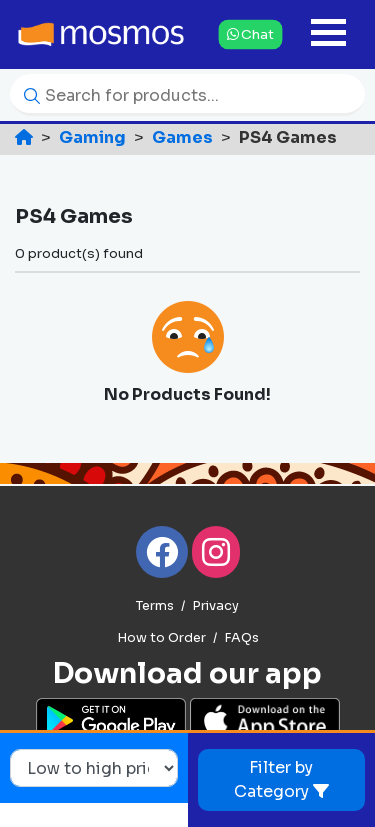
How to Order (161, 638)
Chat (250, 33)
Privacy (215, 606)
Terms (155, 606)
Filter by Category (281, 779)
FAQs (241, 638)
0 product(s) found (79, 253)
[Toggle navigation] (328, 34)
